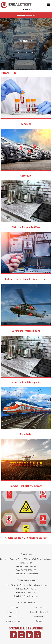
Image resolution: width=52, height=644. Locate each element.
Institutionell (13, 607)
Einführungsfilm (13, 612)
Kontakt (39, 621)
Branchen (13, 616)
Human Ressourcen (13, 621)
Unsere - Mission (39, 607)
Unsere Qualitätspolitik (39, 612)
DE (30, 10)
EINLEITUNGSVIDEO (26, 15)
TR (22, 10)
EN (26, 10)
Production (39, 616)
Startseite (20, 52)
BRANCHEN (33, 52)
